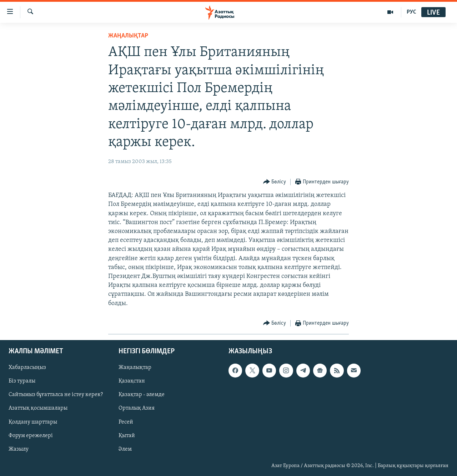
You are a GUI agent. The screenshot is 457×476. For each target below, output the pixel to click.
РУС (411, 12)
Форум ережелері (31, 435)
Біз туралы (22, 381)
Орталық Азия (137, 408)
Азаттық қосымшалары (38, 408)
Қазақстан (132, 381)
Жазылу (19, 449)
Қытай (127, 435)
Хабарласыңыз (27, 368)
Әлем (125, 449)
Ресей (126, 422)
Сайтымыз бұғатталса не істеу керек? (56, 395)
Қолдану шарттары (33, 422)
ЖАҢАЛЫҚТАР (128, 36)
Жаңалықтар (135, 368)
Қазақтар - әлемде (142, 395)
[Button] (275, 182)
